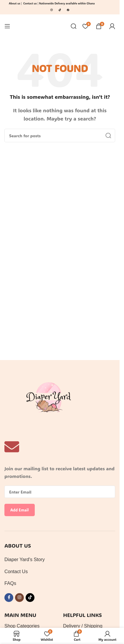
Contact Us (16, 572)
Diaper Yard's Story (25, 559)
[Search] (74, 26)
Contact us (30, 3)
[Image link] (52, 9)
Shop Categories (22, 626)
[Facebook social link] (9, 598)
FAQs (10, 583)
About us (15, 3)
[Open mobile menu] (7, 26)
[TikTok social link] (30, 598)
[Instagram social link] (19, 598)
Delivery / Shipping (83, 626)
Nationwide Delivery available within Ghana (67, 3)
